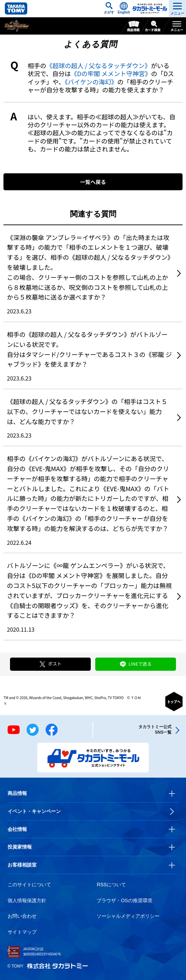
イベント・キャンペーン (34, 811)
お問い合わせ (22, 916)
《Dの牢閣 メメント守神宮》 (111, 73)
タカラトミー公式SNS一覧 (155, 729)
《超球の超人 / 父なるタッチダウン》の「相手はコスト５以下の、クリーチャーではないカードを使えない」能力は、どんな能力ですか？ (87, 411)
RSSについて (111, 885)
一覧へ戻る (93, 182)
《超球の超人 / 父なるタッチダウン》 (99, 65)
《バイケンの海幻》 (91, 82)
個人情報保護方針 (27, 900)
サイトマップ (22, 932)
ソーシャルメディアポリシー (128, 916)
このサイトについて (29, 885)
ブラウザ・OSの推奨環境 (124, 900)
